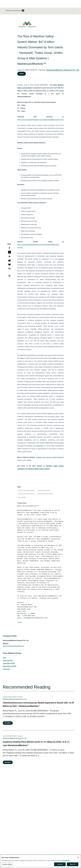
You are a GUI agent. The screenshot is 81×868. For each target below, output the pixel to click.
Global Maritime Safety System (26, 494)
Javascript (6, 669)
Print (5, 658)
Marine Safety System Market (45, 494)
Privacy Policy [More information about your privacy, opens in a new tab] (66, 863)
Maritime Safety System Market (26, 490)
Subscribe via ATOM (10, 666)
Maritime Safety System (44, 490)
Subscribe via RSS (9, 663)
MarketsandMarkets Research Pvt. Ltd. (63, 70)
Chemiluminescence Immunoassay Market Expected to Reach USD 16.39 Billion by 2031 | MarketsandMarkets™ (38, 704)
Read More (8, 723)
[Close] (78, 860)
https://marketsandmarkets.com (14, 646)
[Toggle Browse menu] (74, 10)
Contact (20, 622)
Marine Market (22, 497)
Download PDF (8, 661)
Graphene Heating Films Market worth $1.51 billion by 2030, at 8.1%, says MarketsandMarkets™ (36, 744)
